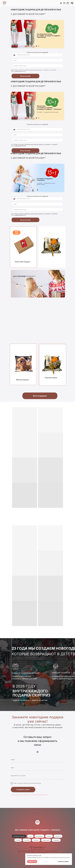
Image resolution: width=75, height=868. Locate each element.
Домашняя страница (19, 836)
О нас (30, 836)
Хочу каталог (25, 76)
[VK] (37, 752)
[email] (37, 60)
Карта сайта (46, 840)
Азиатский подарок (22, 262)
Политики (36, 840)
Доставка (58, 836)
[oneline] (37, 66)
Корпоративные (51, 378)
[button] (61, 3)
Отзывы (18, 840)
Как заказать (39, 836)
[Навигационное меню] (72, 3)
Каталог (49, 836)
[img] (52, 247)
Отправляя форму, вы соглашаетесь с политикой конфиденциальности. (30, 795)
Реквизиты (56, 840)
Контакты (27, 840)
